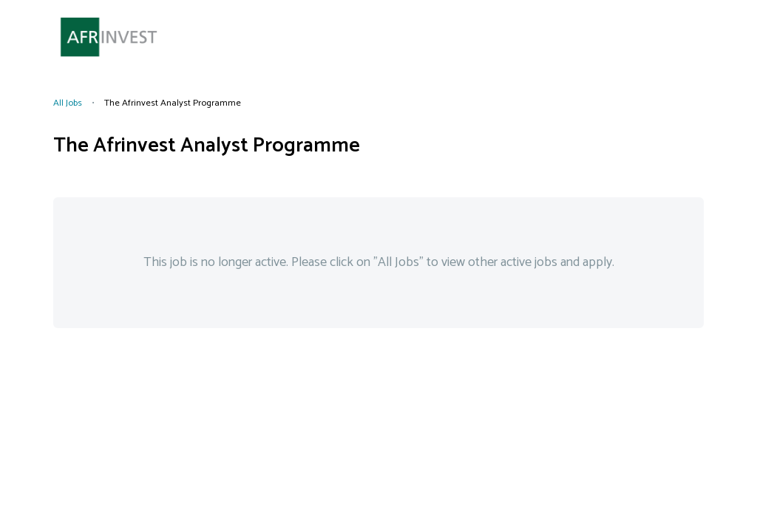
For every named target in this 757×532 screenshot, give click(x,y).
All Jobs (68, 103)
